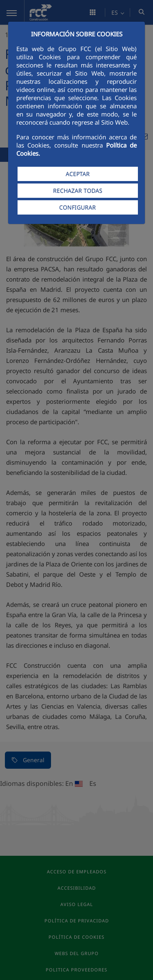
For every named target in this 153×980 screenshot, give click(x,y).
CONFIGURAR (78, 207)
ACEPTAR (78, 174)
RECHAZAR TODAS (78, 191)
